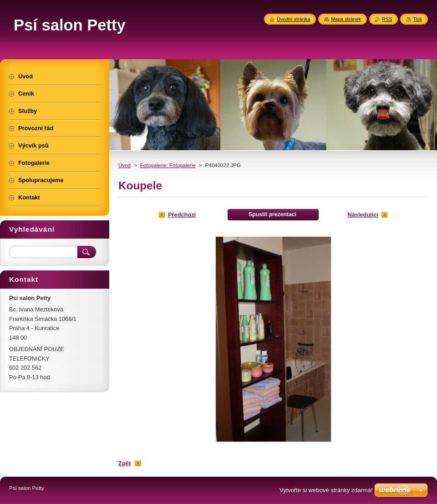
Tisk (417, 19)
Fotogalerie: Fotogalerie (168, 165)
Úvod (124, 165)
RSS (387, 19)
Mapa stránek (346, 19)
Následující (363, 215)
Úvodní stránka (293, 19)
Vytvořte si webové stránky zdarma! (326, 490)
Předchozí (182, 215)
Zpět (124, 463)
